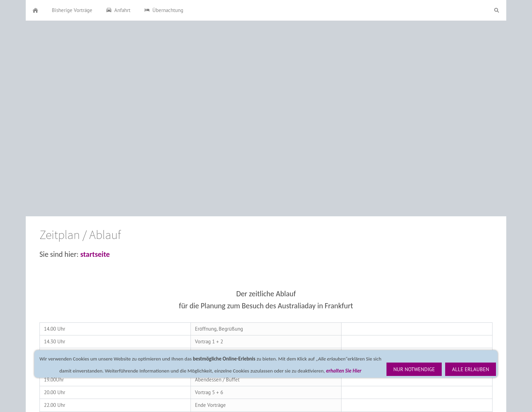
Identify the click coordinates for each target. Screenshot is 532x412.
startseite (95, 254)
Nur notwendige (414, 369)
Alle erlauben (471, 369)
